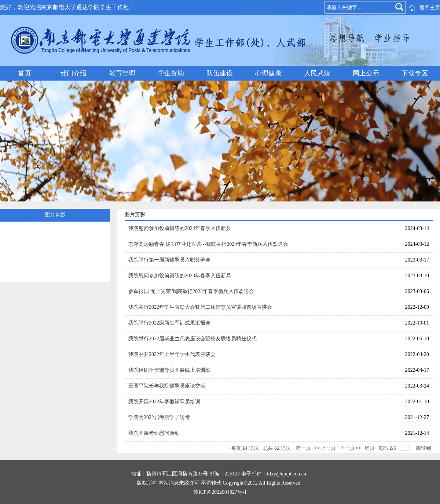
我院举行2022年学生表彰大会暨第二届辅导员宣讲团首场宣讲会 (200, 307)
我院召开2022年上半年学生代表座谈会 (172, 354)
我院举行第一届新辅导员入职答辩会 (169, 260)
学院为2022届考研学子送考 (159, 417)
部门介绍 (73, 73)
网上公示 (366, 73)
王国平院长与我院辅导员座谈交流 (167, 386)
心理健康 (268, 73)
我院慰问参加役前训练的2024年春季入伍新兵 (180, 228)
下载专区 (415, 73)
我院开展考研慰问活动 (154, 433)
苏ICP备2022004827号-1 (220, 492)
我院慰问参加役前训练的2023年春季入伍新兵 (180, 276)
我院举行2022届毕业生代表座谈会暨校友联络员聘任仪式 (192, 339)
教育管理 (122, 73)
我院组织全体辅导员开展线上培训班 (169, 370)
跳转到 (424, 448)
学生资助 (171, 73)
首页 (25, 73)
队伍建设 (220, 73)
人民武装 (317, 73)
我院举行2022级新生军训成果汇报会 (169, 323)
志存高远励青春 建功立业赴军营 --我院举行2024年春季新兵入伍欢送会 (208, 244)
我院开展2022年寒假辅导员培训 (164, 402)
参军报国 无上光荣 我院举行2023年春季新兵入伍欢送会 (191, 291)
